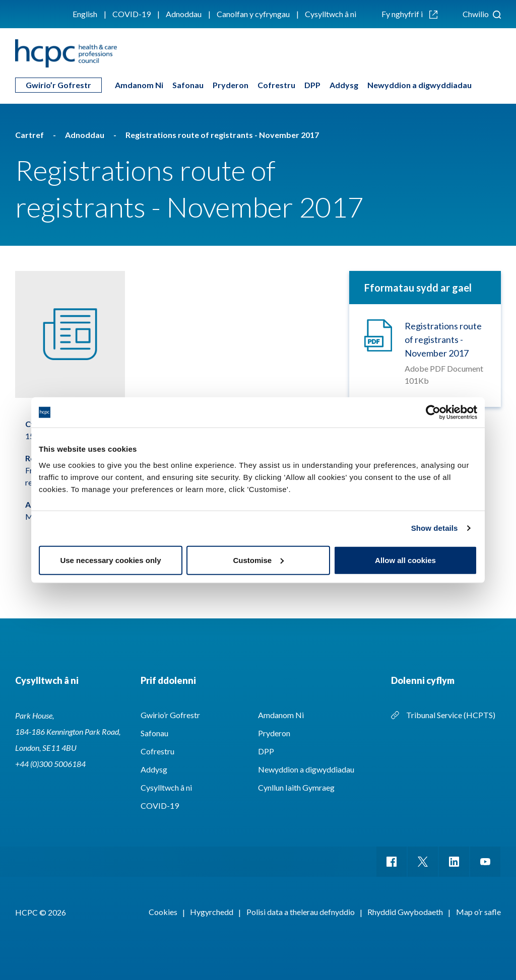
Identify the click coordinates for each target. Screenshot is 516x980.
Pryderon (231, 85)
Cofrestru (276, 85)
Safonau (188, 85)
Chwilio (482, 14)
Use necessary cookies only (110, 560)
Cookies (163, 912)
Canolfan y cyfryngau (253, 14)
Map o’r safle (478, 912)
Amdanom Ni (139, 85)
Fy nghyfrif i (409, 14)
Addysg (344, 85)
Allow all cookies (405, 560)
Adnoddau (184, 14)
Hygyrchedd (212, 912)
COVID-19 (132, 14)
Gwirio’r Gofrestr (58, 85)
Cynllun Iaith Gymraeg (296, 787)
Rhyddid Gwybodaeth (405, 912)
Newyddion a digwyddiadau (420, 85)
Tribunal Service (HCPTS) (451, 715)
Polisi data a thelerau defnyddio (301, 912)
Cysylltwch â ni (331, 14)
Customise (258, 560)
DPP (312, 85)
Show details (435, 528)
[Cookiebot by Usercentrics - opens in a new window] (433, 412)
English (85, 14)
